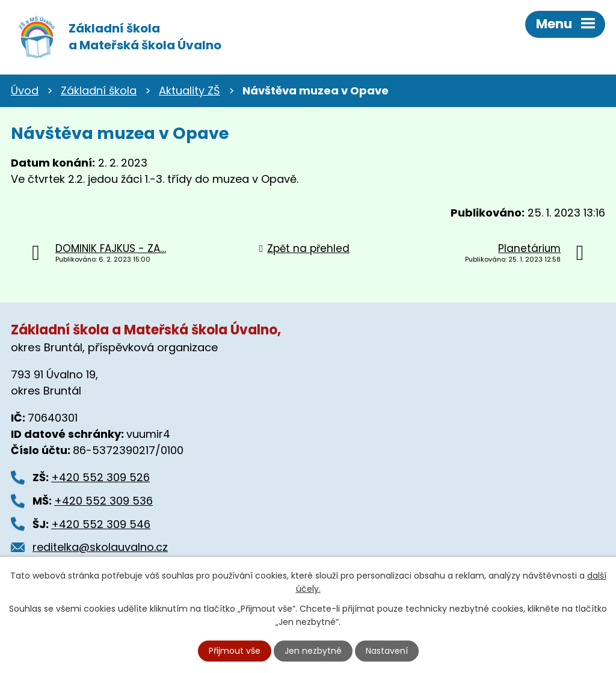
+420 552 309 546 (101, 524)
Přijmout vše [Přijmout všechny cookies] (235, 651)
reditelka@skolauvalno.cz (100, 547)
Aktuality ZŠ (189, 91)
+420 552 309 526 (100, 477)
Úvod (25, 91)
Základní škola (99, 91)
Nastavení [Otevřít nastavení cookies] (387, 651)
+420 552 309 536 (103, 501)
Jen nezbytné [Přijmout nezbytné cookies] (313, 651)
